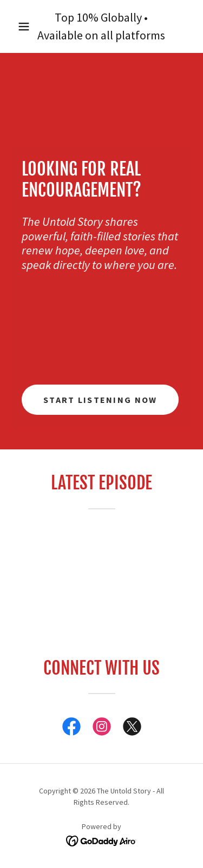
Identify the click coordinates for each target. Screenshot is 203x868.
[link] (71, 729)
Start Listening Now (100, 400)
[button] (24, 26)
